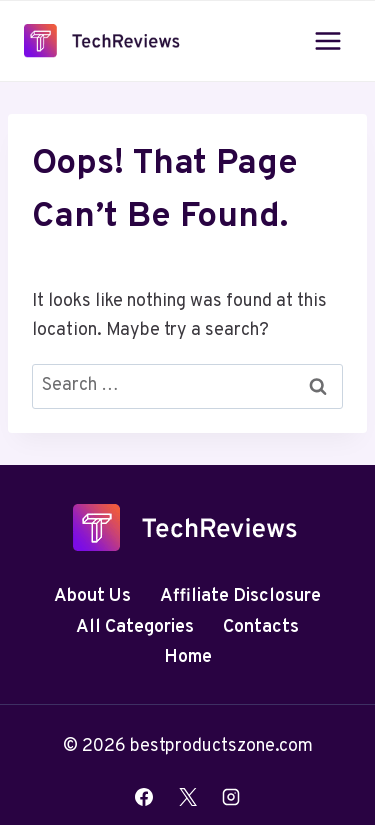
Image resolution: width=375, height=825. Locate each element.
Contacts (261, 627)
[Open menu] (327, 40)
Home (188, 657)
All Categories (135, 627)
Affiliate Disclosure (240, 596)
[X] (188, 797)
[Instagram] (231, 797)
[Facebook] (144, 797)
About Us (92, 596)
